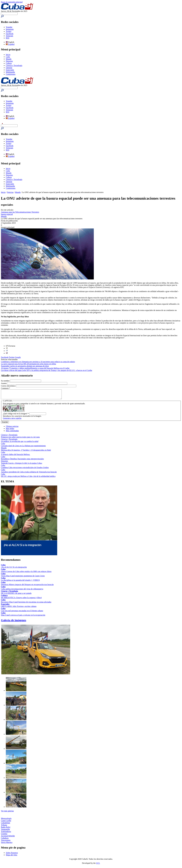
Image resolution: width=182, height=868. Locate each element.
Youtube (9, 27)
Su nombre (5, 381)
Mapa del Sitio (12, 857)
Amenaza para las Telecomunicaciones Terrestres (20, 212)
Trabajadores (6, 833)
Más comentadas (12, 432)
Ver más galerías (7, 813)
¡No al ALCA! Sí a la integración (14, 569)
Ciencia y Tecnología (14, 65)
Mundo (9, 59)
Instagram (10, 29)
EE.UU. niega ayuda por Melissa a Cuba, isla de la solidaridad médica (28, 478)
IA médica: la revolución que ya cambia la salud (20, 443)
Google (18, 357)
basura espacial (7, 214)
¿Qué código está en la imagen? (16, 415)
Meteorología (6, 820)
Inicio (8, 55)
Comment (6, 388)
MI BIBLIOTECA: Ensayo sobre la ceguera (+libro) (21, 599)
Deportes (9, 61)
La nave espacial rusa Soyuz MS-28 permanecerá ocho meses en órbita (28, 364)
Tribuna (4, 827)
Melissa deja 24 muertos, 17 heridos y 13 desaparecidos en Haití (26, 452)
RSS (8, 38)
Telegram (9, 36)
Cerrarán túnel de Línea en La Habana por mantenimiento (23, 448)
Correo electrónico (8, 386)
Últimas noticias (12, 428)
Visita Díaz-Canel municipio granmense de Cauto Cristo (23, 578)
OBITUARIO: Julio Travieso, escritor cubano (19, 608)
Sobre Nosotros (12, 854)
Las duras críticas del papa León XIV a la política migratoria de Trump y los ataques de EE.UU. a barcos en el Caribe (47, 370)
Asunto (4, 383)
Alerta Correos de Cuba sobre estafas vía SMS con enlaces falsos (26, 573)
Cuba (8, 57)
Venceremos (6, 842)
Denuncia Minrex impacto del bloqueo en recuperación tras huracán (27, 586)
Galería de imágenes (14, 622)
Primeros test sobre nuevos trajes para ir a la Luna (20, 439)
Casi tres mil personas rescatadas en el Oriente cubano (22, 612)
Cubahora (5, 840)
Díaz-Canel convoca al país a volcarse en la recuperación (23, 617)
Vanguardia (5, 831)
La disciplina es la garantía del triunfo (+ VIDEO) (20, 582)
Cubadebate (6, 825)
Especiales (10, 70)
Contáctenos (11, 74)
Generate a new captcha (12, 420)
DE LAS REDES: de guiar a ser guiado (16, 595)
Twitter (9, 31)
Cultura (9, 63)
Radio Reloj (6, 829)
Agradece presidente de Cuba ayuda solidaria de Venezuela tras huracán (29, 474)
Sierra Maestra (7, 844)
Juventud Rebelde (8, 838)
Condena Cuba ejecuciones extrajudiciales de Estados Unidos (25, 469)
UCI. (98, 865)
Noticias (10, 192)
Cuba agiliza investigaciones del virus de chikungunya (22, 591)
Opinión (9, 68)
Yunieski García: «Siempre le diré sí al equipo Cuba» (22, 465)
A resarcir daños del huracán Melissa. (16, 456)
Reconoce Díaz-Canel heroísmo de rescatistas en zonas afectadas (26, 604)
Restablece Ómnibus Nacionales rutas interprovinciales (22, 461)
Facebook (10, 34)
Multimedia (10, 72)
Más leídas (10, 430)
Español (10, 44)
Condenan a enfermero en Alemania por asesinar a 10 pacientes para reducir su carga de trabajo (38, 362)
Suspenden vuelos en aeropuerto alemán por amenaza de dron (25, 366)
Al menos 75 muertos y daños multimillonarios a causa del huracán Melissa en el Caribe (35, 368)
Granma (4, 835)
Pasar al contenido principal (12, 2)
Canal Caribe (6, 822)
